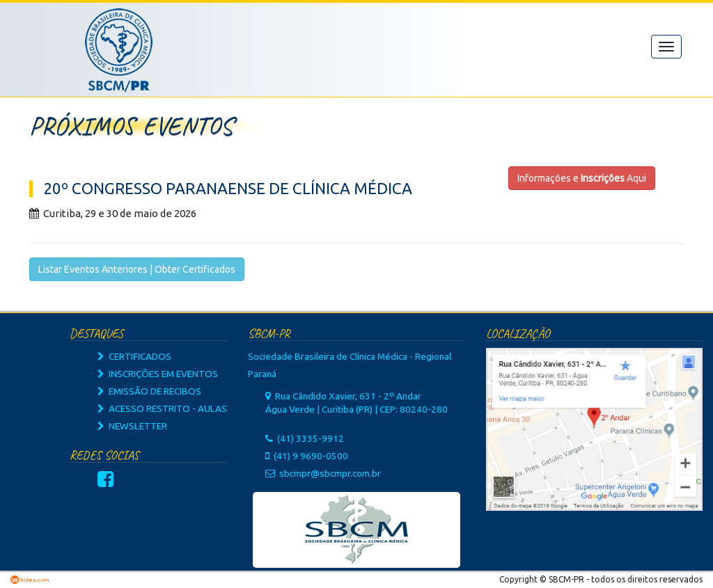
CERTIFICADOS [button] (134, 356)
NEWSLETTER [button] (132, 426)
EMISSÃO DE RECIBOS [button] (149, 391)
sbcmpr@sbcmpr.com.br (330, 473)
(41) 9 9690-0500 (311, 456)
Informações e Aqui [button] (582, 178)
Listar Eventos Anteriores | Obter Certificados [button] (137, 269)
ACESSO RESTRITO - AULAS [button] (162, 408)
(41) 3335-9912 (311, 438)
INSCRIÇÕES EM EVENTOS (158, 374)
